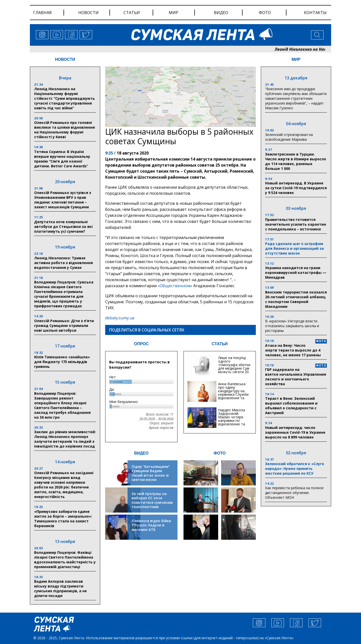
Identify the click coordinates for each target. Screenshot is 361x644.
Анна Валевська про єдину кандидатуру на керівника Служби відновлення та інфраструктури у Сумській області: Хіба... (233, 396)
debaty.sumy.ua (120, 318)
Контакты (315, 13)
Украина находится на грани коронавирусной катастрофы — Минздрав (296, 273)
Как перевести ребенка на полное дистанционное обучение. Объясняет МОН (294, 493)
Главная (42, 13)
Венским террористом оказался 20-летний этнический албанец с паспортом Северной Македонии (296, 299)
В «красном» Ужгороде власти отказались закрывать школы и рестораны (292, 326)
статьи (132, 13)
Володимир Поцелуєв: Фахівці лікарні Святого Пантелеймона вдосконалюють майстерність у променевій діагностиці (65, 560)
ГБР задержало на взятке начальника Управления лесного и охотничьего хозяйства (296, 377)
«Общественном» (175, 286)
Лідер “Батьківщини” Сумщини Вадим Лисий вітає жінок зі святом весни (151, 473)
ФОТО (220, 453)
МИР (296, 59)
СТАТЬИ (220, 344)
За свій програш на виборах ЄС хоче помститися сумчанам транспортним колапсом (152, 502)
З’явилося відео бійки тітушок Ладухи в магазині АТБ (151, 525)
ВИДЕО (141, 453)
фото (265, 13)
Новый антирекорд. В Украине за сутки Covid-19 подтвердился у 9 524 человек (296, 188)
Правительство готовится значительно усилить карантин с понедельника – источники (296, 224)
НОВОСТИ (65, 59)
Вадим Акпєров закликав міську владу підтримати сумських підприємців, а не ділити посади (61, 588)
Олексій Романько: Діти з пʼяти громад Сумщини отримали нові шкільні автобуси (64, 326)
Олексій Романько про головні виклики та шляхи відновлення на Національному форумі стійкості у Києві (65, 130)
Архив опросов (161, 428)
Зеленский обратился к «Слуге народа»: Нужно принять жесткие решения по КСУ (295, 468)
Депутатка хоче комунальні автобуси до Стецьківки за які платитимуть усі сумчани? (63, 227)
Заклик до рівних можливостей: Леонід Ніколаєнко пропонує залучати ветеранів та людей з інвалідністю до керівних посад (65, 439)
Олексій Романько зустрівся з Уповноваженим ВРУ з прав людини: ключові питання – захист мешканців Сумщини (63, 200)
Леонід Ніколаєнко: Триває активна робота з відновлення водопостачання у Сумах (64, 263)
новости (88, 13)
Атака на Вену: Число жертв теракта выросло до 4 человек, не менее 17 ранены (293, 350)
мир (173, 13)
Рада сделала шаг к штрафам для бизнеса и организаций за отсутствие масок (294, 248)
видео (221, 13)
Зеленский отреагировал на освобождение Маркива (289, 137)
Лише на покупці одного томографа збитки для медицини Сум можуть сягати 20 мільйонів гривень (234, 366)
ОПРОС (141, 344)
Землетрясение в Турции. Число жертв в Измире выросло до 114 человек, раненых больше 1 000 (296, 161)
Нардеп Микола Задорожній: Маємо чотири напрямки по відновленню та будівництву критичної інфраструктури (232, 422)
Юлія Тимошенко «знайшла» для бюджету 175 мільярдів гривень (62, 362)
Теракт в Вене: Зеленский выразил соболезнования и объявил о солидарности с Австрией (291, 406)
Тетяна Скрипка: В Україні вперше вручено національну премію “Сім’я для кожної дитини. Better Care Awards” (62, 159)
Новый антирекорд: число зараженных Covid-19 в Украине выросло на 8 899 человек (295, 432)
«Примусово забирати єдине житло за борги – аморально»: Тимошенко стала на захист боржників (63, 519)
